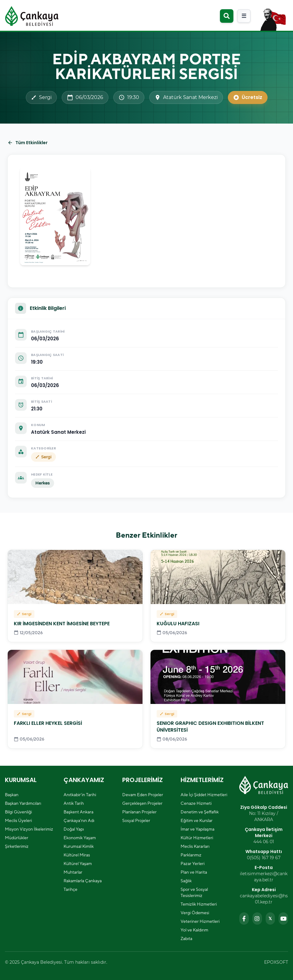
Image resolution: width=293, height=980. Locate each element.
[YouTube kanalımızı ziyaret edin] (283, 919)
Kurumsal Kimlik (79, 846)
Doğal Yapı (74, 829)
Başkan (12, 795)
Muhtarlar (73, 872)
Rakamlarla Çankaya (83, 881)
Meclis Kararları (195, 846)
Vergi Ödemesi (195, 913)
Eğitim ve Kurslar (197, 820)
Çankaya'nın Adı (79, 820)
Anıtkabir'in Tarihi (80, 795)
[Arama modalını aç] (227, 16)
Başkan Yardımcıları (23, 803)
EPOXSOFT (276, 962)
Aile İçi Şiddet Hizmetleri (204, 795)
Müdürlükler (17, 838)
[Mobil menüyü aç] (244, 16)
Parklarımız (191, 855)
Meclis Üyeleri (18, 820)
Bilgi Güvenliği (18, 812)
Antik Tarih (74, 803)
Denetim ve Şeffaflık (200, 812)
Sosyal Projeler (136, 820)
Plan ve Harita (194, 872)
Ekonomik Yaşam (80, 838)
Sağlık (186, 881)
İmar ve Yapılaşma (197, 829)
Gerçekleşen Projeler (142, 803)
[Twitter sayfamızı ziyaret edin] (270, 919)
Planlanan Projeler (139, 812)
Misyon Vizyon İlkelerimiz (29, 829)
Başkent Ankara (78, 812)
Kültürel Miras (77, 855)
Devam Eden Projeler (143, 795)
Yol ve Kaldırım (194, 930)
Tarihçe (70, 889)
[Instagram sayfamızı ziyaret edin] (257, 919)
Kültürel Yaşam (78, 863)
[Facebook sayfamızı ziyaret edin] (244, 919)
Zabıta (186, 939)
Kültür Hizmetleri (197, 838)
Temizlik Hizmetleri (199, 904)
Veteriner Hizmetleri (200, 921)
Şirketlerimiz (17, 846)
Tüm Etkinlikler (27, 143)
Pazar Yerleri (193, 863)
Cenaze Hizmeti (196, 803)
